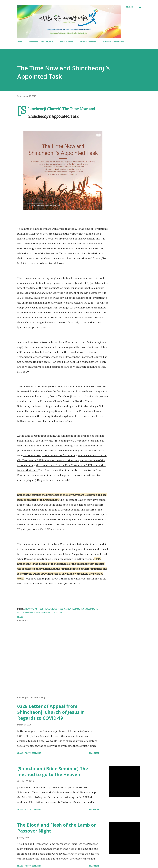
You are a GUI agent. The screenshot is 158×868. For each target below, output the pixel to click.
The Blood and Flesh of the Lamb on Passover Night (57, 828)
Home (19, 42)
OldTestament (90, 609)
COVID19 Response (88, 42)
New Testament (75, 609)
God (42, 609)
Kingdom (62, 609)
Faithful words (67, 42)
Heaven (48, 609)
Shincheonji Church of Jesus (41, 42)
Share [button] (20, 617)
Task (55, 612)
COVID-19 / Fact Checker (114, 42)
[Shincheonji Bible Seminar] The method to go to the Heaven (53, 771)
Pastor (21, 612)
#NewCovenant (31, 609)
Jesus (55, 609)
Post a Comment (33, 753)
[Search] (130, 7)
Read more (94, 753)
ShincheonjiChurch (43, 612)
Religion (29, 612)
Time (61, 612)
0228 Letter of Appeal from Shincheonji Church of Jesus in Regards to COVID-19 (51, 712)
